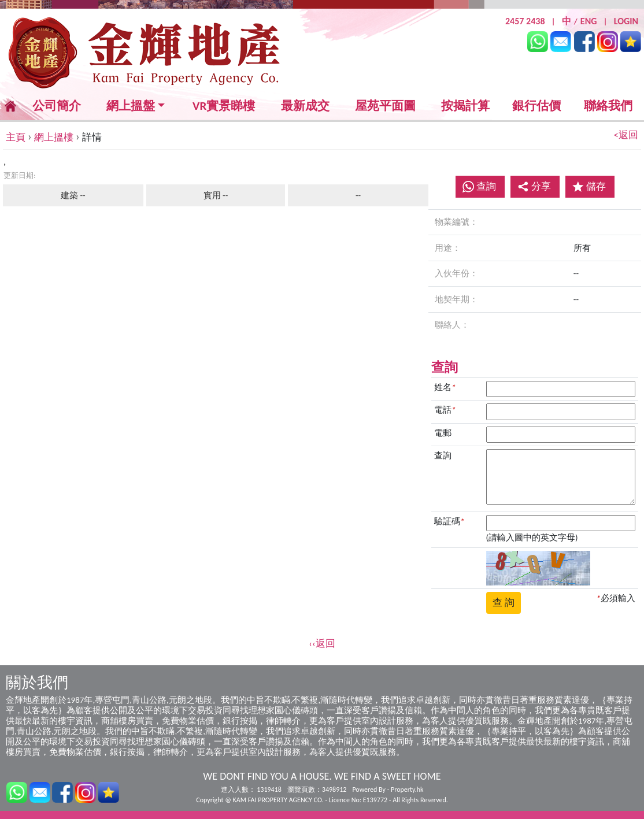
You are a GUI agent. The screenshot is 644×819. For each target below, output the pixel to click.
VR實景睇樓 (224, 106)
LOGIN (626, 21)
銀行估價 (536, 106)
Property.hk (407, 790)
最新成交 (305, 106)
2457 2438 (525, 21)
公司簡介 (57, 106)
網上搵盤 (131, 106)
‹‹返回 (322, 644)
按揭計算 (465, 106)
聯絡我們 (608, 106)
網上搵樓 (54, 137)
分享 (534, 186)
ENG (589, 21)
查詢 (486, 186)
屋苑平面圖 (385, 106)
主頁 (16, 137)
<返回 (626, 135)
